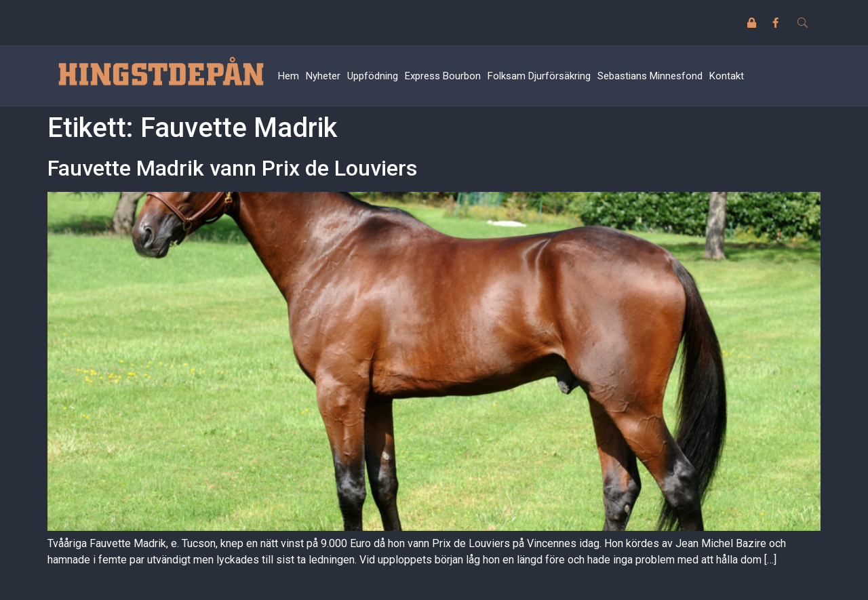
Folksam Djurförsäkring (539, 76)
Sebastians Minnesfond (650, 76)
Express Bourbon (443, 76)
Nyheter (323, 76)
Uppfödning (373, 76)
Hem (289, 76)
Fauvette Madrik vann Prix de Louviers (232, 168)
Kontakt (727, 76)
